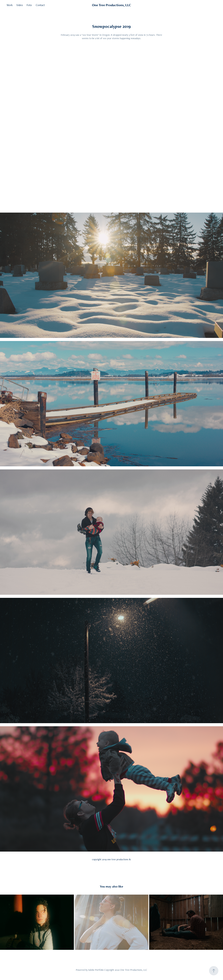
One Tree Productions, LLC (112, 5)
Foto (29, 5)
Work (10, 5)
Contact (40, 5)
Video (20, 5)
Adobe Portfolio (96, 970)
